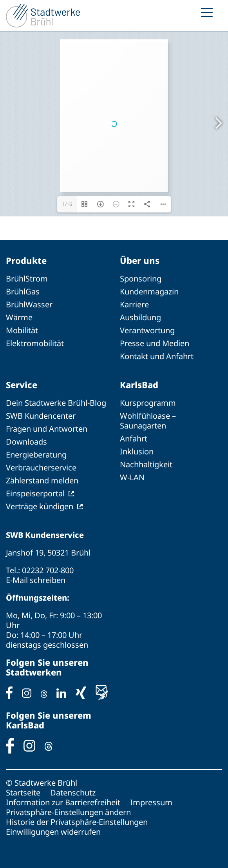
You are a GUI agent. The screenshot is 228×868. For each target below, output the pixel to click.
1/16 (67, 204)
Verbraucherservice (41, 468)
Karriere (134, 304)
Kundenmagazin (149, 291)
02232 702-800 (48, 570)
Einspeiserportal (35, 493)
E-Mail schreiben (36, 580)
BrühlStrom (27, 279)
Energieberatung (36, 455)
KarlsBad (139, 385)
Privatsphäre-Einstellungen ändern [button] (68, 812)
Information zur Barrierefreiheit (63, 802)
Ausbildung (140, 317)
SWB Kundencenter (41, 416)
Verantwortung (147, 330)
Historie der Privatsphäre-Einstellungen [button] (77, 822)
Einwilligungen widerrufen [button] (53, 832)
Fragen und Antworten (47, 429)
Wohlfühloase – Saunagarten (148, 421)
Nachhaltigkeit (146, 464)
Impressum (151, 802)
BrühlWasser (29, 304)
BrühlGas (23, 291)
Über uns (140, 260)
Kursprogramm (148, 403)
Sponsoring (141, 279)
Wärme (19, 317)
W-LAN (132, 477)
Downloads (26, 442)
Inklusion (137, 451)
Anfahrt (134, 439)
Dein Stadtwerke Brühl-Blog (56, 403)
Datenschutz (73, 793)
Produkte (26, 260)
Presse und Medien (155, 343)
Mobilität (22, 330)
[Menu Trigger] (207, 12)
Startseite (23, 793)
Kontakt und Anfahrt (157, 356)
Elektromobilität (35, 343)
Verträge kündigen (40, 506)
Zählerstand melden (42, 480)
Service (22, 385)
